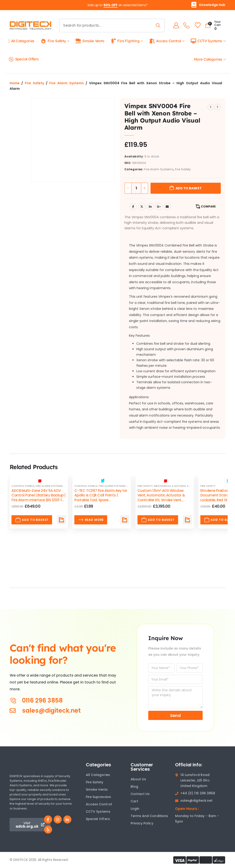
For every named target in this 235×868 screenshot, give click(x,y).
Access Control (165, 41)
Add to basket (189, 188)
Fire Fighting (125, 41)
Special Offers (24, 59)
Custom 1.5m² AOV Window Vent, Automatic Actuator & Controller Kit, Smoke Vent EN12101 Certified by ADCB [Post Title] (161, 498)
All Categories (21, 41)
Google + (159, 207)
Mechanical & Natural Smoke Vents (179, 486)
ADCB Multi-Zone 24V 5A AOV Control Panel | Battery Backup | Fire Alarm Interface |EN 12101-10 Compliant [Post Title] (38, 498)
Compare (208, 206)
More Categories (208, 59)
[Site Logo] (31, 25)
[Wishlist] (197, 25)
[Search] (158, 25)
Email (167, 207)
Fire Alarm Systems (67, 83)
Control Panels (23, 486)
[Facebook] (48, 819)
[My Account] (175, 25)
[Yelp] (48, 830)
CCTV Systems (206, 41)
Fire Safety (53, 41)
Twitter (142, 207)
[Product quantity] (136, 188)
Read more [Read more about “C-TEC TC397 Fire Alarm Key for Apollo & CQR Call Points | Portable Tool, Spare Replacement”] (91, 520)
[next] (218, 107)
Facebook (133, 207)
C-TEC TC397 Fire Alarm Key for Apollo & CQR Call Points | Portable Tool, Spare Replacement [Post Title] (101, 498)
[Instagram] (58, 819)
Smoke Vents (90, 41)
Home (15, 83)
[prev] (211, 107)
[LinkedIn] (67, 819)
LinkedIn (150, 207)
